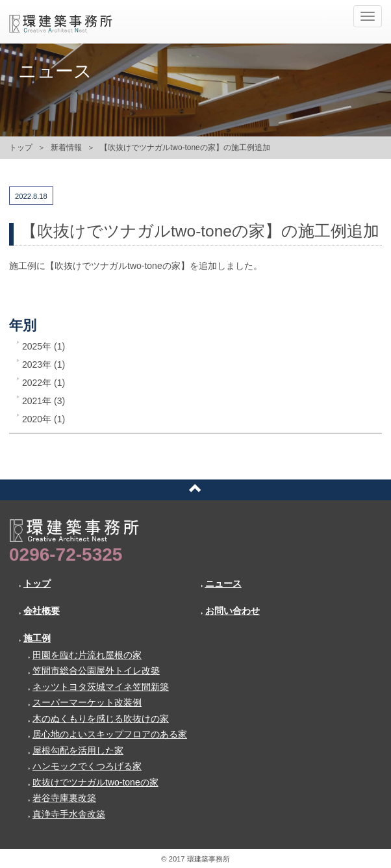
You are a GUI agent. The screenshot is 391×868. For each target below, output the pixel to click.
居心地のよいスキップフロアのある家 (107, 734)
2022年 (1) (44, 383)
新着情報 (66, 147)
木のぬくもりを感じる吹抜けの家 (98, 719)
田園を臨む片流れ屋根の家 (85, 655)
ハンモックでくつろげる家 (85, 766)
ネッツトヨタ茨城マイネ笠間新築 (98, 687)
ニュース (221, 583)
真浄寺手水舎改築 (67, 814)
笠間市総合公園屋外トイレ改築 (94, 670)
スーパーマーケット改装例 (85, 702)
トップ (21, 147)
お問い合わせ (230, 611)
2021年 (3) (44, 401)
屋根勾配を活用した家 (76, 750)
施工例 (35, 638)
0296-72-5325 (66, 555)
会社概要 (39, 611)
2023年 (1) (44, 364)
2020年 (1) (44, 419)
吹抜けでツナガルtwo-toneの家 (93, 782)
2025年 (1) (44, 346)
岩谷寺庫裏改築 (62, 798)
